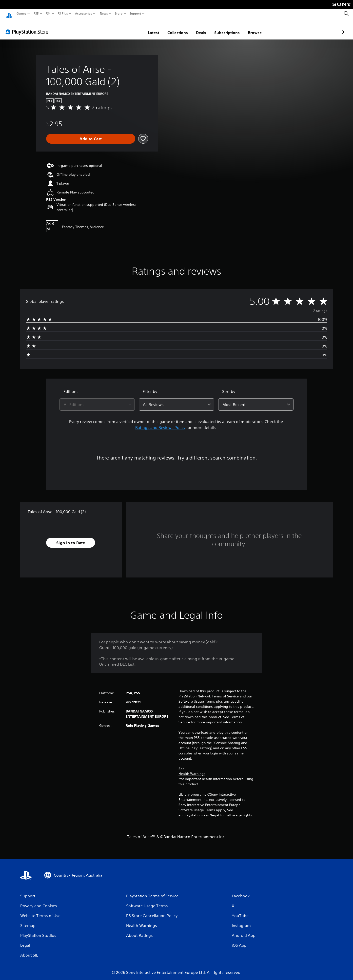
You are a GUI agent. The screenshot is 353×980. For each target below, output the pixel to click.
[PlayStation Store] (28, 27)
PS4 (48, 14)
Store (119, 14)
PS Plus (63, 14)
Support (136, 14)
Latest (125, 28)
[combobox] (97, 400)
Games (21, 14)
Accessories (84, 14)
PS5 (36, 14)
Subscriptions (198, 28)
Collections (149, 28)
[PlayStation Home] (9, 14)
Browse (226, 28)
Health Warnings (192, 769)
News (104, 14)
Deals (172, 28)
